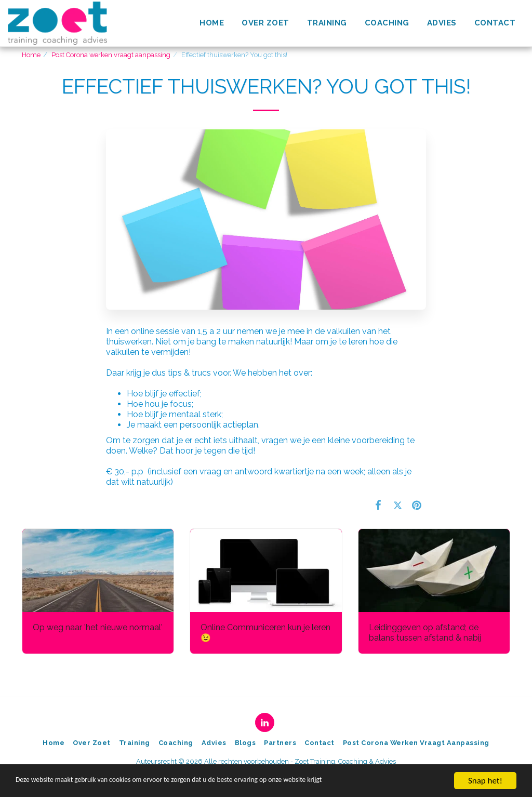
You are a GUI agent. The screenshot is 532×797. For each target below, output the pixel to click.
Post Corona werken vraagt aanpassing (111, 55)
